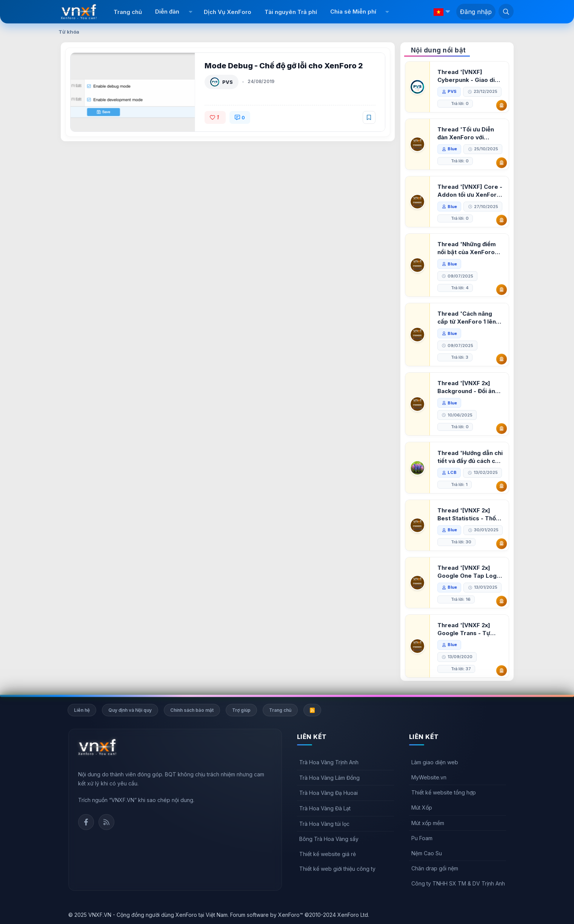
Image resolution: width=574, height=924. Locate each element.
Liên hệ (82, 710)
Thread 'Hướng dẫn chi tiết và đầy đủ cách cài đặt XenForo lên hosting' (470, 457)
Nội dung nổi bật (439, 50)
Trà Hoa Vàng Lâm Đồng (329, 778)
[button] (190, 12)
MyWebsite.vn (429, 777)
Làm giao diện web (435, 762)
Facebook (86, 822)
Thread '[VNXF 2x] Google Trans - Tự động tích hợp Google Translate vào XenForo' (468, 629)
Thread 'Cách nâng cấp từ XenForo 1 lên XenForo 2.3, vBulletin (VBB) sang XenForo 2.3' (469, 318)
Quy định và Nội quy (130, 710)
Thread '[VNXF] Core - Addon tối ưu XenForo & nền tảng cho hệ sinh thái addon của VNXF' (470, 191)
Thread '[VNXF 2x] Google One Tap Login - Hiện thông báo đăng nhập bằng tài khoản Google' (469, 572)
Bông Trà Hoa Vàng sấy (329, 839)
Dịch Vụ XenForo (228, 12)
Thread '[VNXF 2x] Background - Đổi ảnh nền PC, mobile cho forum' (468, 387)
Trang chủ (128, 12)
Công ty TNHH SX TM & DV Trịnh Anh (458, 883)
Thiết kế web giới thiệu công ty (337, 869)
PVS (228, 82)
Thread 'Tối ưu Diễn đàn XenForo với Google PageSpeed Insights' (466, 133)
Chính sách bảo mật (192, 710)
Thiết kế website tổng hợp (444, 792)
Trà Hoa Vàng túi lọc (324, 824)
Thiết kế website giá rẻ (328, 854)
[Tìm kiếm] (506, 11)
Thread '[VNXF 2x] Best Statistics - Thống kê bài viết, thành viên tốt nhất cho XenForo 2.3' (470, 514)
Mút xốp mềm (428, 823)
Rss (106, 822)
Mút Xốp (422, 808)
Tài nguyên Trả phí (291, 12)
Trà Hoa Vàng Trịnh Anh (329, 762)
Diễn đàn (167, 12)
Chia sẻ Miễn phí (353, 12)
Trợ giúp (241, 710)
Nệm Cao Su (427, 853)
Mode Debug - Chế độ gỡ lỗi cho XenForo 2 (284, 66)
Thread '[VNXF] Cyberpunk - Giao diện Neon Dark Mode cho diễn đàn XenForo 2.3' (469, 76)
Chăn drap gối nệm (435, 868)
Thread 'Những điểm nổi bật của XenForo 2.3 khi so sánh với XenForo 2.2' (467, 248)
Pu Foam (422, 838)
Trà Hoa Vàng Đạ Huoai (329, 793)
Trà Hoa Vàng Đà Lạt (325, 808)
